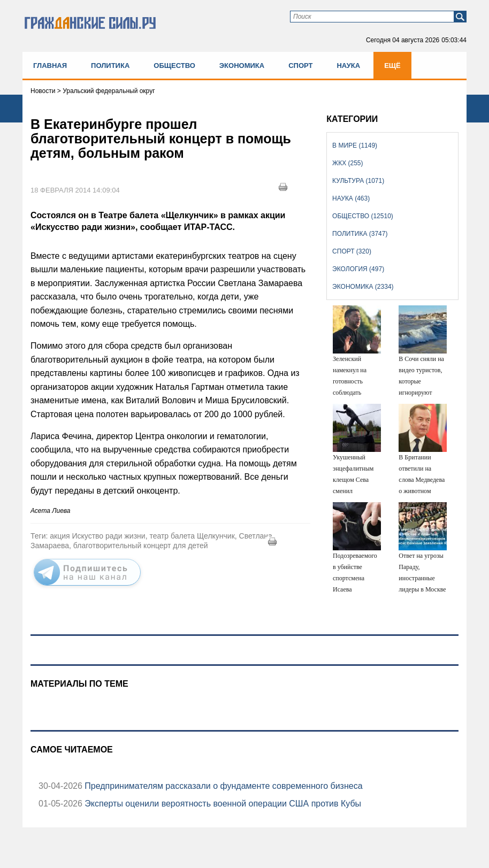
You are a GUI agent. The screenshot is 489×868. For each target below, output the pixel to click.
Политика (110, 66)
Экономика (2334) (363, 287)
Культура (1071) (358, 181)
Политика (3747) (360, 234)
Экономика (242, 66)
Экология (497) (358, 269)
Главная (50, 66)
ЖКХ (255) (347, 163)
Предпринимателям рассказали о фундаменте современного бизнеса (223, 786)
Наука (348, 66)
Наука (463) (351, 198)
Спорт (300, 66)
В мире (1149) (355, 145)
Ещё (392, 66)
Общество (174, 66)
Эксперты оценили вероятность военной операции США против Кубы (222, 804)
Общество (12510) (363, 216)
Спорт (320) (352, 251)
